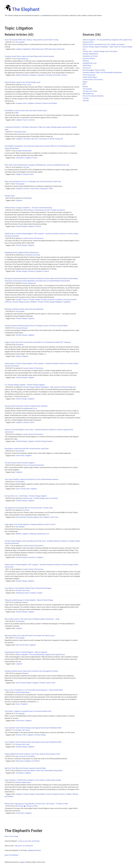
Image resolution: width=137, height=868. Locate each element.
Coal (17, 645)
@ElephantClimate (34, 850)
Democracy (20, 761)
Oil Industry (20, 773)
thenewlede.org (23, 59)
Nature (25, 602)
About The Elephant (11, 855)
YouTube (26, 167)
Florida (40, 302)
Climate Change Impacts (21, 302)
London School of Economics (33, 238)
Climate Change (21, 226)
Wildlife (18, 534)
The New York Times (22, 591)
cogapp (22, 862)
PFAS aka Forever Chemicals (55, 49)
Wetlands (33, 534)
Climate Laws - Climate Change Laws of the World (40, 498)
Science (64, 75)
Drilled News (27, 198)
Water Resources (38, 49)
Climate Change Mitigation (53, 302)
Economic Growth (70, 300)
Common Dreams (21, 328)
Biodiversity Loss (43, 534)
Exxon (25, 120)
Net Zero (35, 139)
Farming (49, 75)
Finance (38, 226)
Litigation (19, 49)
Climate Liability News (23, 782)
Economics (32, 557)
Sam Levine (20, 756)
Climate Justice (29, 422)
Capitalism (67, 302)
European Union (21, 103)
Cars (57, 517)
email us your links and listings (29, 841)
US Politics (57, 75)
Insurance (31, 271)
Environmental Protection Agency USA (29, 517)
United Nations (41, 794)
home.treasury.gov (30, 283)
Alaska (40, 593)
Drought (18, 300)
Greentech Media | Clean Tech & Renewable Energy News (43, 771)
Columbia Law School (33, 255)
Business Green (21, 132)
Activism (39, 103)
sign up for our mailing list (24, 846)
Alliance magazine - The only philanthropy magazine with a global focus (40, 654)
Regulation (27, 49)
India (53, 683)
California (8, 302)
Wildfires (34, 302)
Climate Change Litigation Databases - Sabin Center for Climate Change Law (49, 387)
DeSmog (20, 345)
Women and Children (50, 103)
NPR (17, 113)
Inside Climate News (24, 151)
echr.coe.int (27, 85)
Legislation (41, 75)
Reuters (26, 673)
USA (52, 517)
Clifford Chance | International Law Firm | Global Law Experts (44, 210)
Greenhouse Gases (22, 593)
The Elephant (22, 9)
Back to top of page (11, 836)
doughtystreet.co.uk (30, 408)
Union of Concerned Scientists (34, 465)
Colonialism (20, 158)
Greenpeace (44, 189)
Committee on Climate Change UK (51, 139)
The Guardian (20, 42)
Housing (44, 300)
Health (18, 75)
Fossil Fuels (35, 189)
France (35, 158)
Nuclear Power (28, 174)
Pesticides (25, 75)
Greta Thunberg (52, 794)
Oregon (18, 356)
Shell (51, 189)
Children (69, 794)
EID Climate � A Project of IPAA (26, 806)
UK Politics (27, 139)
